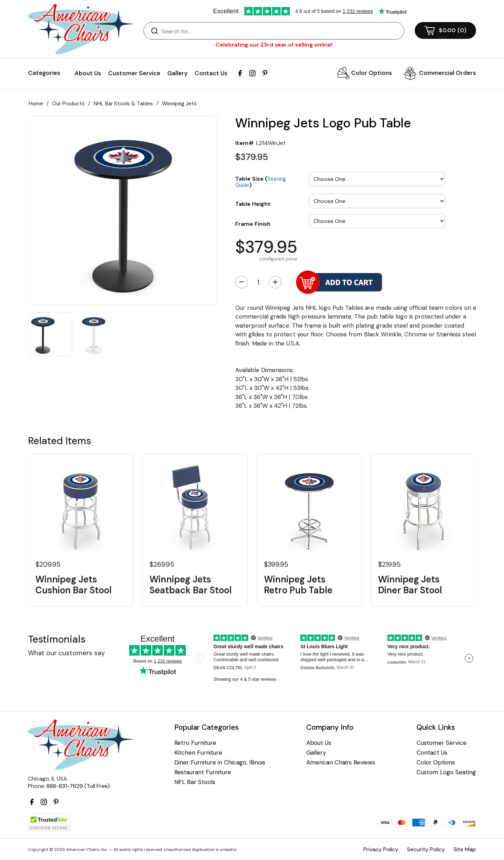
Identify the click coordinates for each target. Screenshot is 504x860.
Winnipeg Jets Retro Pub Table (298, 585)
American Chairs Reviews (341, 763)
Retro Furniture (195, 743)
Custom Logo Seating (446, 772)
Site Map (465, 849)
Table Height (253, 204)
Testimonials (57, 639)
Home (36, 104)
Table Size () (261, 181)
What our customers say (66, 653)
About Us (88, 73)
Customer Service (134, 73)
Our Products (68, 104)
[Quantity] (258, 282)
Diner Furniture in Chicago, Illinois (220, 763)
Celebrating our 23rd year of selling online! (274, 45)
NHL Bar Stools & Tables (123, 104)
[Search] (281, 31)
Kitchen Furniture (198, 753)
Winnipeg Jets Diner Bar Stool (410, 585)
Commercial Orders (447, 73)
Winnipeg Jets (179, 104)
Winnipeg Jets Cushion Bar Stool (73, 585)
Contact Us (211, 73)
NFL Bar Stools (195, 782)
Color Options (372, 73)
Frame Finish (253, 224)
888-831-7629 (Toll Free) (78, 786)
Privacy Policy (381, 849)
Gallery (177, 73)
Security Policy (426, 849)
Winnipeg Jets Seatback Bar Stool (191, 585)
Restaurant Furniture (203, 772)
